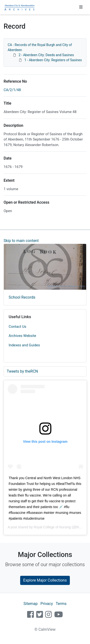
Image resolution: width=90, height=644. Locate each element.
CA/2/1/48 (12, 90)
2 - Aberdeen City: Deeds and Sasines (46, 55)
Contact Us (18, 327)
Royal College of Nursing (52, 527)
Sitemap (31, 604)
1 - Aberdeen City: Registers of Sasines (53, 60)
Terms (61, 604)
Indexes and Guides (24, 345)
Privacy (47, 604)
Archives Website (22, 336)
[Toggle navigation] (81, 7)
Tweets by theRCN (22, 371)
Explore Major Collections (45, 580)
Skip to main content (21, 241)
